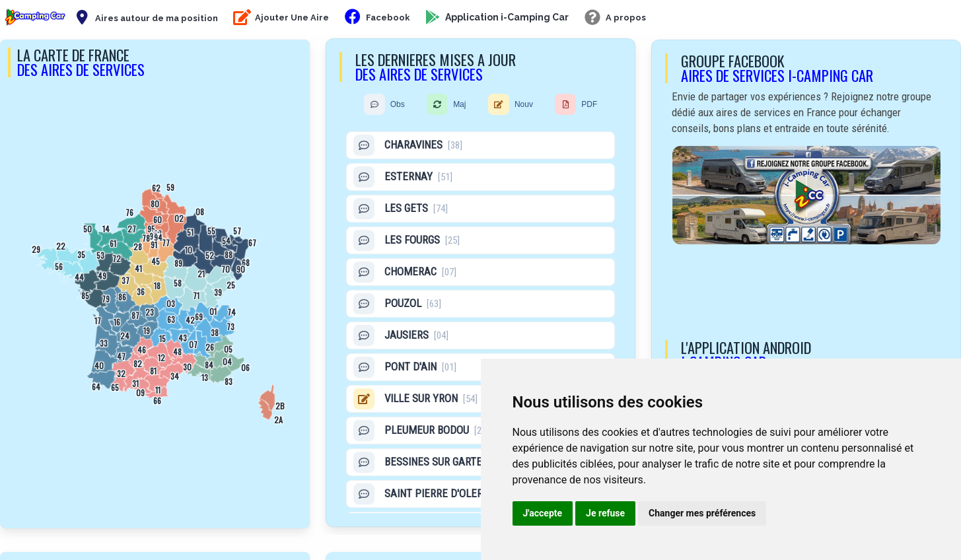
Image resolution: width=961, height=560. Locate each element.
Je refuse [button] (605, 513)
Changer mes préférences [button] (702, 513)
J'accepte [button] (543, 513)
